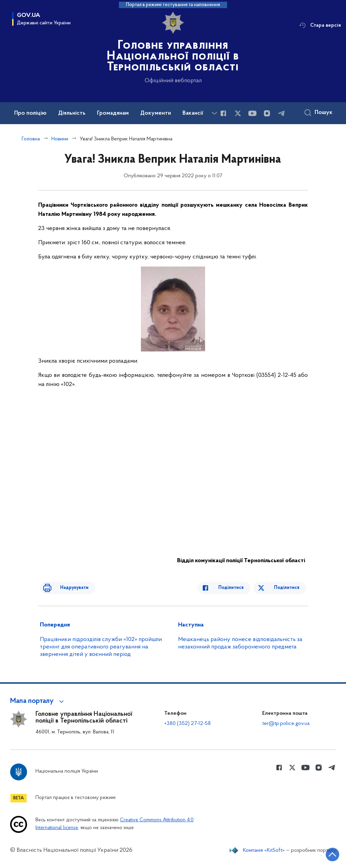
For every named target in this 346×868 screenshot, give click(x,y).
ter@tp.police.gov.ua (286, 724)
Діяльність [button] (72, 113)
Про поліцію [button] (30, 113)
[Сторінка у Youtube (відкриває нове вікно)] (252, 113)
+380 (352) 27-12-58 (188, 724)
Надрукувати (66, 588)
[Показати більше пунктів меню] (214, 113)
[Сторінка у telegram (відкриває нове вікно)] (281, 113)
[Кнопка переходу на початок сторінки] (321, 853)
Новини (60, 139)
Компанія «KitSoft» (264, 850)
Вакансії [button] (193, 113)
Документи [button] (156, 113)
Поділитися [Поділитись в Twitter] (288, 588)
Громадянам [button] (113, 113)
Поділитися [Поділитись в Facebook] (239, 588)
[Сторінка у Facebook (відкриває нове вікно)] (223, 113)
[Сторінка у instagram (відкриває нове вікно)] (267, 113)
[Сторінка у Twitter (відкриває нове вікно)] (238, 113)
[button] (38, 701)
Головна (31, 139)
